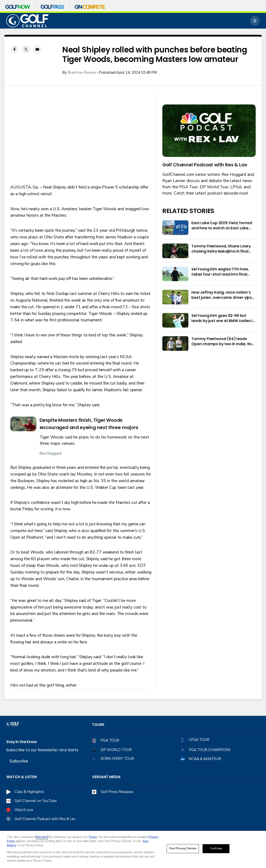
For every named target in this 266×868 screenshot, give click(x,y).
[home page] (27, 21)
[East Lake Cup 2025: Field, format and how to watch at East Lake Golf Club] (175, 228)
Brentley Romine (82, 73)
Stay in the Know (22, 742)
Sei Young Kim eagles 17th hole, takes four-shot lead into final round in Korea (220, 272)
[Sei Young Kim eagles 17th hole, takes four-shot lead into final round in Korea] (175, 274)
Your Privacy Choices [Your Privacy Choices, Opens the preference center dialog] (183, 848)
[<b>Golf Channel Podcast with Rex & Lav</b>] (209, 131)
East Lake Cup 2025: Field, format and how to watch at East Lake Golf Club (222, 225)
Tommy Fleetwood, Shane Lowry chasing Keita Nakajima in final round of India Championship (221, 249)
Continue (216, 848)
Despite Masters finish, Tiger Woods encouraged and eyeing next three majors (89, 424)
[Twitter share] (26, 49)
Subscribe (19, 761)
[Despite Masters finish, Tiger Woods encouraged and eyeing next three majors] (23, 424)
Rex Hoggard (51, 453)
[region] (133, 849)
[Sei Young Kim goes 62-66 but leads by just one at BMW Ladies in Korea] (175, 320)
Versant (42, 837)
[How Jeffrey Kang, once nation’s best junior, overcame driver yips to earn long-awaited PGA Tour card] (175, 297)
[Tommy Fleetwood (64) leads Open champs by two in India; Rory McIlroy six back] (175, 344)
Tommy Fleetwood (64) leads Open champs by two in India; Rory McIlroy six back (223, 341)
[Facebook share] (15, 49)
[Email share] (38, 49)
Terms (93, 837)
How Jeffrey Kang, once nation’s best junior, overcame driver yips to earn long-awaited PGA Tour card (222, 295)
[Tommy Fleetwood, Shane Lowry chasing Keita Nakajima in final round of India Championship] (175, 251)
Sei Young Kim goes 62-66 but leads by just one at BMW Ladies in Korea (223, 318)
